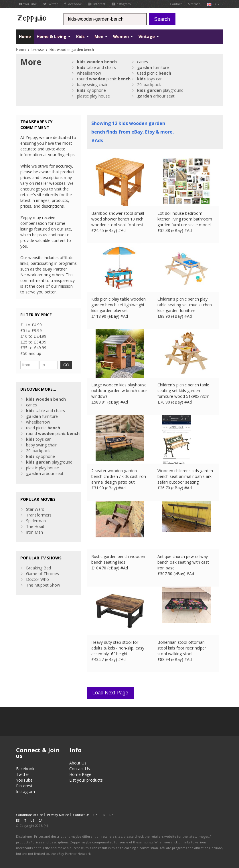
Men (101, 36)
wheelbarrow (89, 73)
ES (18, 820)
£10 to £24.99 (33, 336)
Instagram (121, 4)
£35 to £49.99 (33, 348)
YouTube (28, 4)
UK (95, 815)
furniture (153, 67)
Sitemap (194, 4)
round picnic (104, 79)
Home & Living (54, 36)
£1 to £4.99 (31, 325)
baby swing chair (92, 85)
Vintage (149, 36)
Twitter (51, 4)
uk (213, 4)
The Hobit (35, 526)
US (32, 820)
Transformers (39, 515)
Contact (176, 4)
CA (40, 820)
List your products (86, 780)
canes (143, 62)
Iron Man (34, 532)
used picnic (154, 73)
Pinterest (97, 4)
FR (103, 815)
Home (25, 36)
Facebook (73, 4)
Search (162, 19)
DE (111, 815)
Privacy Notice (58, 815)
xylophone (91, 90)
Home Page (80, 774)
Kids (82, 36)
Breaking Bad (38, 568)
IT (25, 820)
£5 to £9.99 (31, 330)
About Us (78, 763)
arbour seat (156, 96)
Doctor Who (37, 579)
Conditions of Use (29, 815)
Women (123, 36)
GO (66, 365)
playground (160, 90)
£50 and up (31, 353)
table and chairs (96, 67)
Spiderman (36, 521)
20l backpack (149, 85)
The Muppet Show (43, 585)
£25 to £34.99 (33, 342)
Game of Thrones (43, 574)
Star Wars (35, 509)
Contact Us (80, 769)
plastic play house (93, 96)
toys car (149, 79)
